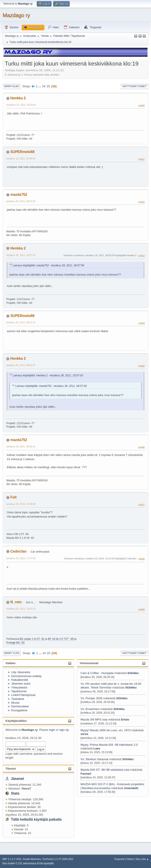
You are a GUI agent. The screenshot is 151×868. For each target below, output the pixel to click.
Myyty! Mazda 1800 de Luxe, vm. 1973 (106, 730)
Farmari (86, 774)
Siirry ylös (12, 653)
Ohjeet (130, 859)
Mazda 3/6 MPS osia (95, 719)
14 (44, 86)
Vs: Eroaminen (90, 709)
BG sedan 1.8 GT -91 (32, 639)
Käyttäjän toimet (134, 86)
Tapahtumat (19, 691)
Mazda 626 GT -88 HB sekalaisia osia (105, 770)
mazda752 (19, 195)
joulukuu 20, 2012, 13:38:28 (21, 504)
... (40, 86)
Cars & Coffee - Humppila (97, 673)
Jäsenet (17, 779)
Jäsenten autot (21, 684)
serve (84, 734)
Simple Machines (32, 859)
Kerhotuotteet (20, 706)
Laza (97, 748)
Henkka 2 (18, 98)
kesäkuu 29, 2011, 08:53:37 (21, 365)
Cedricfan (18, 551)
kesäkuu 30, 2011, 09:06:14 (21, 446)
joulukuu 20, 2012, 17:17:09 (21, 558)
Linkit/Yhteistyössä (23, 695)
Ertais (125, 719)
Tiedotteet (18, 699)
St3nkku (133, 673)
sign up (64, 730)
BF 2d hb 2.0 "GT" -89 (61, 639)
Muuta (15, 703)
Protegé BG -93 (15, 643)
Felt (13, 497)
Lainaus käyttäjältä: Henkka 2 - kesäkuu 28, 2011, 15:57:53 (48, 375)
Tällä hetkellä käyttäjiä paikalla (36, 819)
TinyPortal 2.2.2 (50, 859)
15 (48, 86)
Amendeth (131, 788)
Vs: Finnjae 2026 (92, 698)
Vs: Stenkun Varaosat (95, 759)
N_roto (16, 602)
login (52, 730)
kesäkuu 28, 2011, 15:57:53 (21, 255)
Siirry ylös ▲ (142, 859)
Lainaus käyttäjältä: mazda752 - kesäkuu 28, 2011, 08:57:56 (48, 265)
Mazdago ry (16, 15)
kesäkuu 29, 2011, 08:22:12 (21, 322)
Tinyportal (119, 859)
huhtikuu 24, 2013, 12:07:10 (21, 609)
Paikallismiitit (20, 680)
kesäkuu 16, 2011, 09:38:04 (21, 158)
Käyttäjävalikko (16, 721)
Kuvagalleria (19, 710)
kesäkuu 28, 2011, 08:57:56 (21, 201)
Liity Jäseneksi (21, 672)
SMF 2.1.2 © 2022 (12, 859)
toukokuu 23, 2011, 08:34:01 (21, 105)
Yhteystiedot (19, 687)
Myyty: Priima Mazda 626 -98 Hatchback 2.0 (109, 745)
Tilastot (11, 769)
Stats (15, 793)
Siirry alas (11, 86)
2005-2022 (68, 859)
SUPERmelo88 (22, 152)
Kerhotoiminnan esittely (27, 676)
